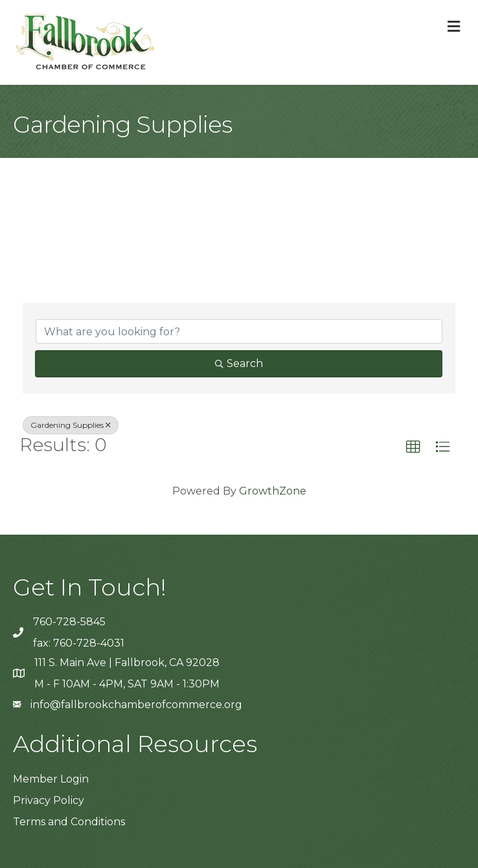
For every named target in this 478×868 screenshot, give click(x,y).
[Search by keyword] (239, 331)
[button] (413, 447)
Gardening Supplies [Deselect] (71, 425)
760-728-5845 (69, 622)
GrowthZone (273, 491)
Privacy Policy (49, 800)
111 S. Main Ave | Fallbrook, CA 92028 (127, 662)
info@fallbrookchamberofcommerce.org (136, 705)
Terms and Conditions (69, 822)
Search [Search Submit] (239, 363)
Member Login (51, 779)
